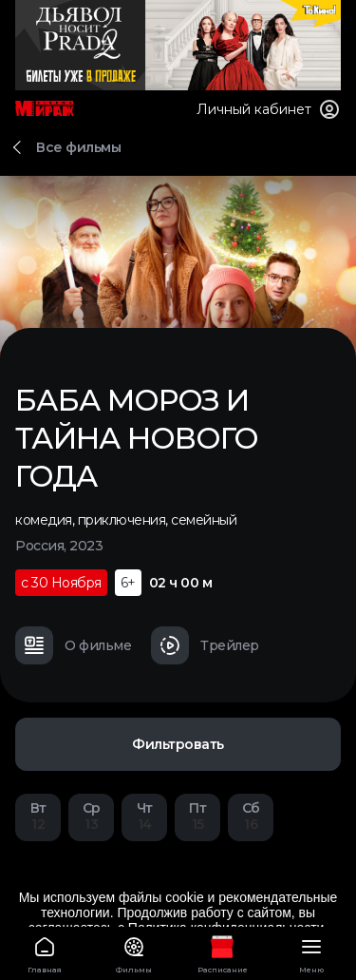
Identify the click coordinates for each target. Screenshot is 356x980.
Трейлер (205, 645)
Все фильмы (78, 147)
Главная (45, 952)
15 (197, 816)
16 (251, 816)
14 (144, 816)
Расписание (223, 952)
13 (91, 816)
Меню (311, 952)
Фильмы (134, 952)
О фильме (73, 645)
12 (38, 816)
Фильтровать (178, 744)
